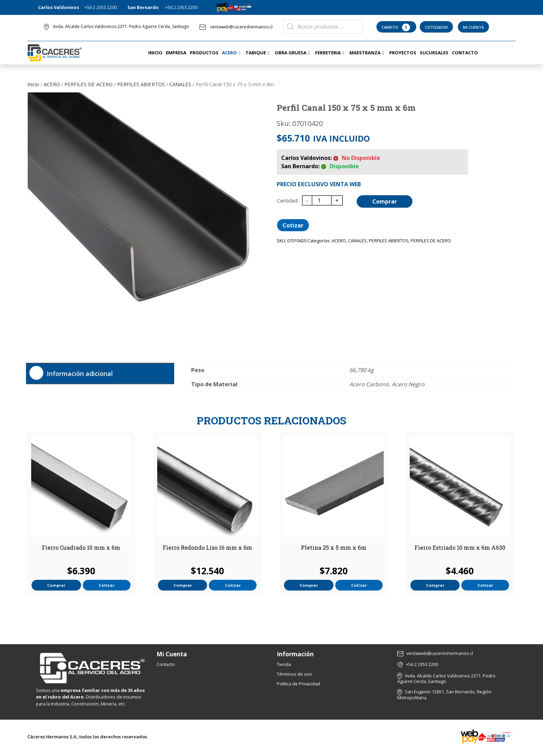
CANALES (180, 84)
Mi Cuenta (473, 27)
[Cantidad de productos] (322, 200)
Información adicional (80, 373)
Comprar (385, 201)
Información (295, 654)
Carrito (396, 27)
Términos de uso (294, 674)
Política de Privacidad (298, 684)
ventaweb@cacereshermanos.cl (236, 27)
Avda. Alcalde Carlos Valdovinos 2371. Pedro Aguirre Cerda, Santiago (121, 26)
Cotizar (293, 225)
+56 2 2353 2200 (101, 7)
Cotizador (436, 27)
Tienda (284, 664)
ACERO (52, 84)
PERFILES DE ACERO (88, 84)
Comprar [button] (56, 585)
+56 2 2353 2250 (181, 7)
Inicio (33, 84)
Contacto (166, 664)
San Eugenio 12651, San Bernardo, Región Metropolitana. (444, 695)
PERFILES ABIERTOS (141, 84)
